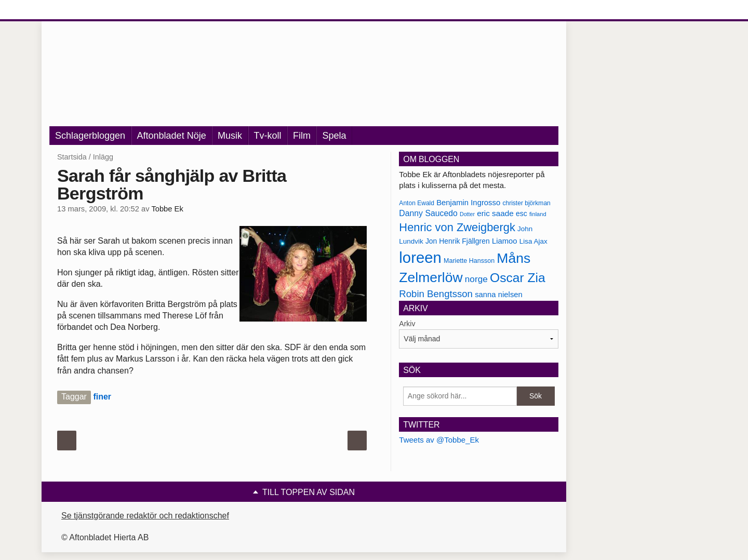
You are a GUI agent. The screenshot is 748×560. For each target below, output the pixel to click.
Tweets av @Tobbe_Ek (439, 440)
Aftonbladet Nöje (172, 136)
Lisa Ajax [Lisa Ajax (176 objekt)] (533, 241)
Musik (230, 136)
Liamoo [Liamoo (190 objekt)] (505, 241)
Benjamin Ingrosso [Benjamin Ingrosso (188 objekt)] (468, 203)
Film (302, 136)
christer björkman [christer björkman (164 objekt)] (526, 203)
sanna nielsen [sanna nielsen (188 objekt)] (499, 295)
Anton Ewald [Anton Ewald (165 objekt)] (417, 203)
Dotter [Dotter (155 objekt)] (467, 214)
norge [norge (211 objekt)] (476, 279)
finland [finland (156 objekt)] (538, 214)
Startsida (72, 157)
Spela (334, 136)
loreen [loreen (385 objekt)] (420, 257)
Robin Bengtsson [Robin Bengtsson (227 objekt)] (436, 294)
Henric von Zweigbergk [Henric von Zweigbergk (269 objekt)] (457, 227)
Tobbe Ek (167, 209)
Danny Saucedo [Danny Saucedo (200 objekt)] (428, 213)
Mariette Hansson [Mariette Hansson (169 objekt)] (469, 261)
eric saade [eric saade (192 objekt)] (495, 213)
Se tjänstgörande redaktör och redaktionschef (145, 516)
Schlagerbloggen (90, 136)
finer (102, 397)
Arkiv (407, 324)
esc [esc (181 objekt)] (522, 214)
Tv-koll (268, 136)
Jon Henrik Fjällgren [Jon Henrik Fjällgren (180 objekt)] (458, 241)
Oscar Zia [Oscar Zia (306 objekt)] (518, 278)
